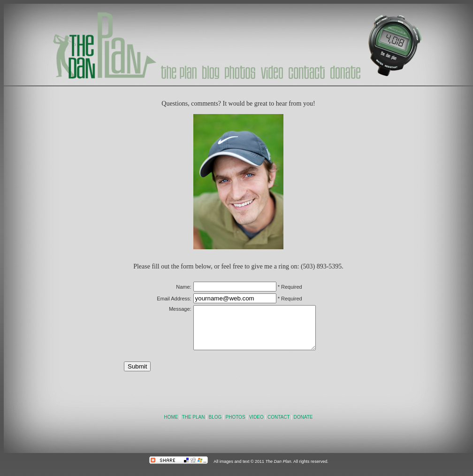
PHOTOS (236, 426)
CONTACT (278, 426)
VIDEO (256, 426)
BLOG (215, 426)
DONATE (303, 426)
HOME (171, 426)
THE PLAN (193, 426)
